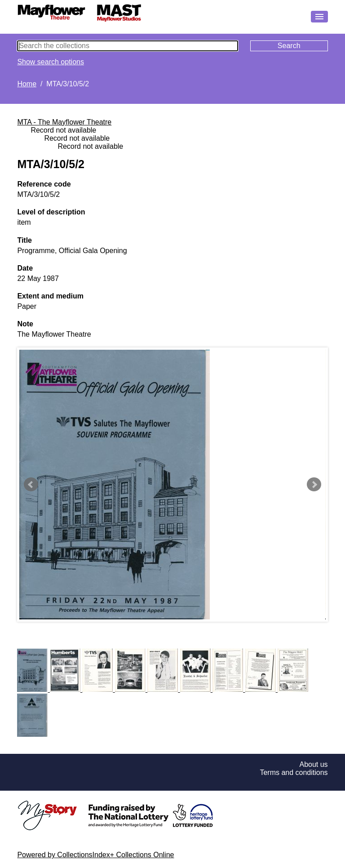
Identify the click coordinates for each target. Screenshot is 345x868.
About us (313, 764)
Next (314, 485)
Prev (31, 485)
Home (27, 84)
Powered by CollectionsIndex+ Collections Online (95, 855)
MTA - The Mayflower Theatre (64, 122)
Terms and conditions (294, 772)
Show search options (51, 62)
